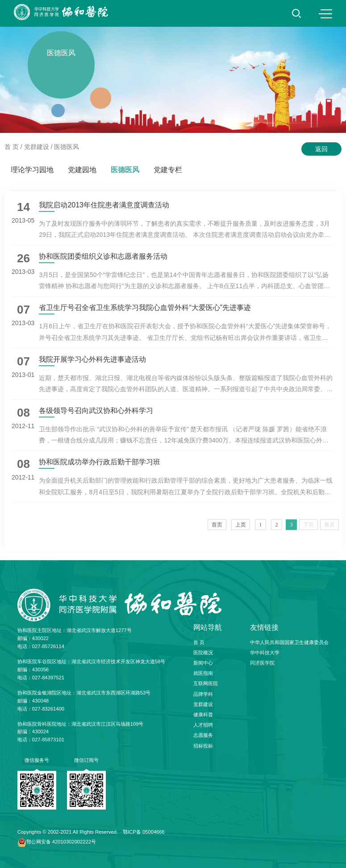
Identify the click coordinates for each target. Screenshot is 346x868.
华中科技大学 (265, 653)
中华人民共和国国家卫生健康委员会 (289, 642)
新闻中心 (203, 663)
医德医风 (67, 147)
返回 (321, 149)
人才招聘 (203, 725)
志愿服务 (203, 735)
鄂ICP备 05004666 (144, 832)
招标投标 (203, 746)
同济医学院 (262, 663)
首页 (217, 529)
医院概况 (203, 653)
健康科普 (203, 715)
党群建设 (37, 147)
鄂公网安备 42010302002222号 (61, 842)
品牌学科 (203, 694)
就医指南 (203, 673)
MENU (325, 14)
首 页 (12, 147)
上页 (241, 529)
